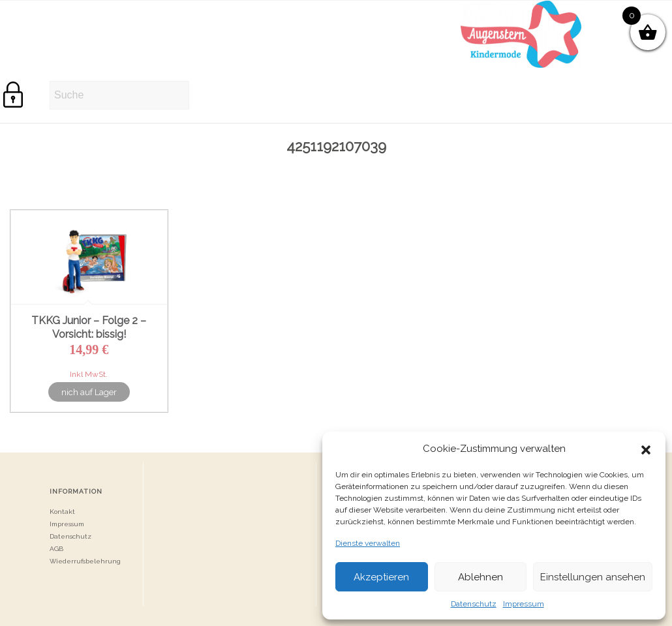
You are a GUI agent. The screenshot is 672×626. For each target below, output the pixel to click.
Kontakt (62, 512)
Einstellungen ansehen (593, 577)
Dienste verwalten (368, 543)
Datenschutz (474, 604)
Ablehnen (481, 577)
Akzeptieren (381, 577)
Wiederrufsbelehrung (85, 561)
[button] (646, 449)
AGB (56, 549)
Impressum (524, 604)
